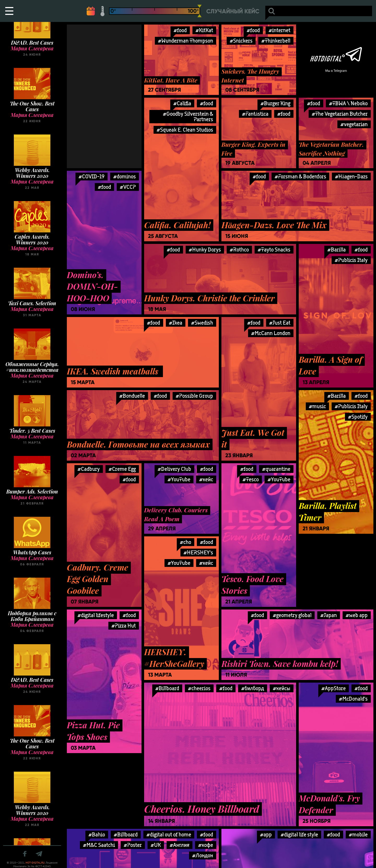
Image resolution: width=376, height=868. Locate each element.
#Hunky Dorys (205, 250)
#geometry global (292, 615)
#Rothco (239, 250)
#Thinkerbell (276, 41)
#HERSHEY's (198, 552)
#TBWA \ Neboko (348, 103)
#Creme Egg (122, 469)
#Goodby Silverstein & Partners (188, 116)
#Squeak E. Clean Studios (185, 130)
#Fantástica (255, 114)
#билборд (253, 688)
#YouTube (179, 479)
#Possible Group (194, 396)
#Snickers (241, 41)
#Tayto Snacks (274, 250)
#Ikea (176, 323)
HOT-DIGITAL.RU (35, 863)
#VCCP (128, 187)
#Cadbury (89, 469)
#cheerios (199, 688)
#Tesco (251, 479)
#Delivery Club (174, 469)
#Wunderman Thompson (186, 41)
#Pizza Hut (124, 626)
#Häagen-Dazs (351, 176)
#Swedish (202, 323)
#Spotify (358, 417)
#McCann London (271, 333)
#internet (280, 30)
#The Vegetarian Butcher (340, 114)
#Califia (182, 103)
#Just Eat (280, 323)
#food (180, 30)
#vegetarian (354, 124)
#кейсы (282, 688)
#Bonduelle (132, 396)
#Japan (329, 615)
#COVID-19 (92, 176)
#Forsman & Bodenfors (300, 176)
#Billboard (167, 688)
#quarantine (276, 469)
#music (317, 406)
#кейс (206, 479)
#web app (357, 615)
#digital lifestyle (96, 615)
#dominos (125, 176)
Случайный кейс (233, 11)
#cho (186, 542)
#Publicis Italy (351, 260)
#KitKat (204, 30)
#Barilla (337, 250)
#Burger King (275, 103)
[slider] (199, 11)
